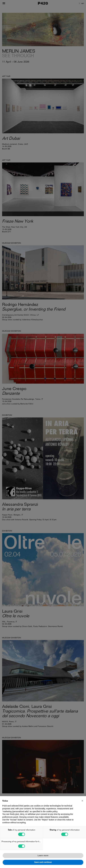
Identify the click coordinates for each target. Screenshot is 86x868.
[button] (82, 801)
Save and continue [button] (43, 862)
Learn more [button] (43, 855)
